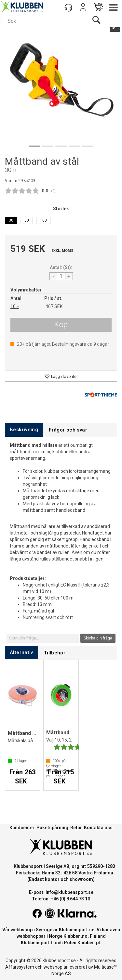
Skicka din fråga (98, 638)
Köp (61, 325)
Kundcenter (22, 828)
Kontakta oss (98, 828)
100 (43, 220)
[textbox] (43, 638)
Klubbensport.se (77, 930)
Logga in (83, 7)
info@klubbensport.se (69, 892)
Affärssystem (20, 967)
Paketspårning (52, 828)
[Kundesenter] (68, 7)
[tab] (24, 430)
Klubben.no (75, 936)
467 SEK (54, 306)
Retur (76, 828)
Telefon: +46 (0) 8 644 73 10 (61, 899)
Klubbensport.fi (37, 943)
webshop (53, 967)
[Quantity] (61, 276)
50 (27, 220)
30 (11, 220)
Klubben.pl (89, 943)
